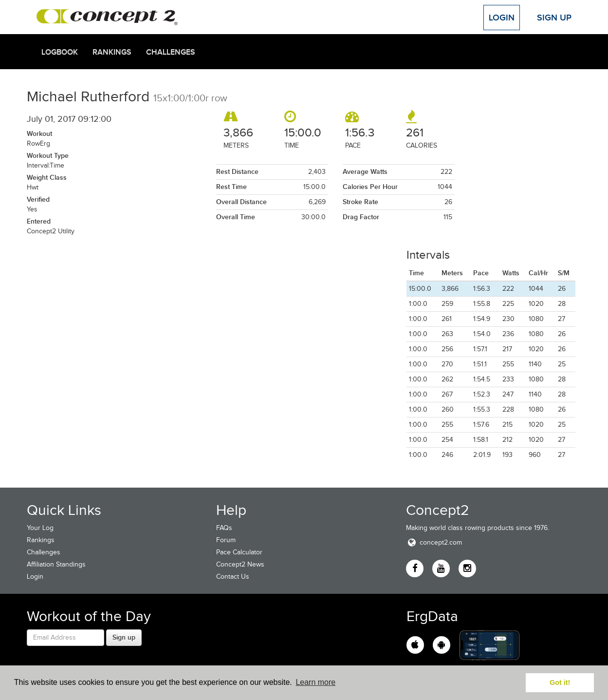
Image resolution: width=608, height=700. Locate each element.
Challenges (171, 52)
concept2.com (434, 542)
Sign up (124, 637)
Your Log (40, 528)
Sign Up (554, 18)
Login (502, 18)
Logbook (60, 52)
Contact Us (233, 577)
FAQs (224, 528)
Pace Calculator (239, 552)
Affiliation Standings (56, 564)
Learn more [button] (315, 682)
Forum (226, 540)
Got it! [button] (560, 682)
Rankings (112, 52)
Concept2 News (240, 564)
